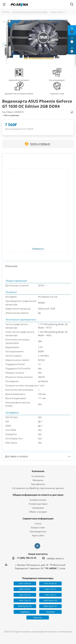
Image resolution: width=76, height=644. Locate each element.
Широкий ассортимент (19, 80)
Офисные (38, 617)
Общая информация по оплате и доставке (38, 495)
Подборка (25, 612)
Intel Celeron (25, 583)
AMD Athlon (25, 589)
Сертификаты (38, 484)
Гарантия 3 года (57, 94)
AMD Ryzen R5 (25, 606)
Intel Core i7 (50, 595)
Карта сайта (38, 535)
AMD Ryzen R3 (50, 600)
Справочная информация (38, 519)
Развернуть (38, 249)
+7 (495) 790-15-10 (26, 558)
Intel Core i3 (50, 589)
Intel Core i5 (25, 595)
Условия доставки (38, 504)
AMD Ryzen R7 (50, 606)
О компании (38, 476)
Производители (38, 531)
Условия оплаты (38, 500)
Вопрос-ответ (38, 527)
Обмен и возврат (38, 512)
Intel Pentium (50, 583)
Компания (38, 471)
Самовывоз (38, 508)
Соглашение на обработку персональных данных (38, 488)
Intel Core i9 (25, 600)
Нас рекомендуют (57, 80)
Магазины (38, 480)
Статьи (38, 524)
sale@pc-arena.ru (55, 558)
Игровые (50, 612)
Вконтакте (37, 546)
